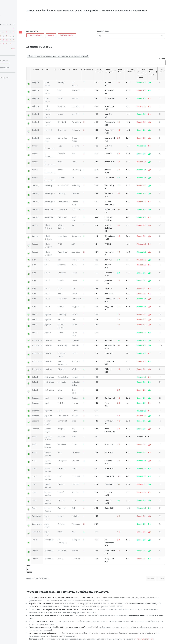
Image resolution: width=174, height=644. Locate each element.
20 (7, 39)
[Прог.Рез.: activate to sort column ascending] (120, 73)
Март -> (13, 48)
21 (10, 39)
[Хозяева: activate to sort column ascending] (63, 73)
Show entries (29, 569)
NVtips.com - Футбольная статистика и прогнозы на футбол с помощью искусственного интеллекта (87, 10)
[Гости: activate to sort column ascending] (76, 73)
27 (7, 43)
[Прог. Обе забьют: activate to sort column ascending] (152, 73)
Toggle (20, 32)
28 (10, 43)
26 (3, 43)
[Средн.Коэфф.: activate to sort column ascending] (98, 73)
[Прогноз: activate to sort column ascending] (88, 73)
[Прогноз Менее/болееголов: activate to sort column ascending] (141, 73)
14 (10, 36)
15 (14, 36)
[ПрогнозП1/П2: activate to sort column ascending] (130, 73)
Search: (154, 61)
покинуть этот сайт (145, 639)
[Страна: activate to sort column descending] (37, 73)
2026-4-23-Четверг (35, 35)
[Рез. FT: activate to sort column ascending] (161, 73)
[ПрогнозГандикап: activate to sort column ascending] (110, 73)
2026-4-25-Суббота (67, 35)
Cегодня (51, 35)
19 (3, 39)
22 (14, 39)
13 (7, 36)
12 (3, 36)
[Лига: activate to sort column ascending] (50, 73)
